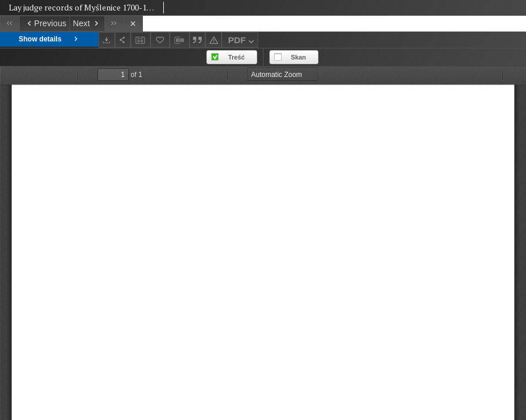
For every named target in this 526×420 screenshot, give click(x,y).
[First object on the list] (10, 24)
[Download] (107, 40)
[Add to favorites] (160, 40)
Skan (299, 57)
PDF (242, 42)
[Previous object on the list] (44, 24)
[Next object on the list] (87, 24)
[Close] (133, 24)
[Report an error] (213, 40)
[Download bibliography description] (180, 40)
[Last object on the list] (114, 24)
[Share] (123, 40)
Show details (49, 39)
